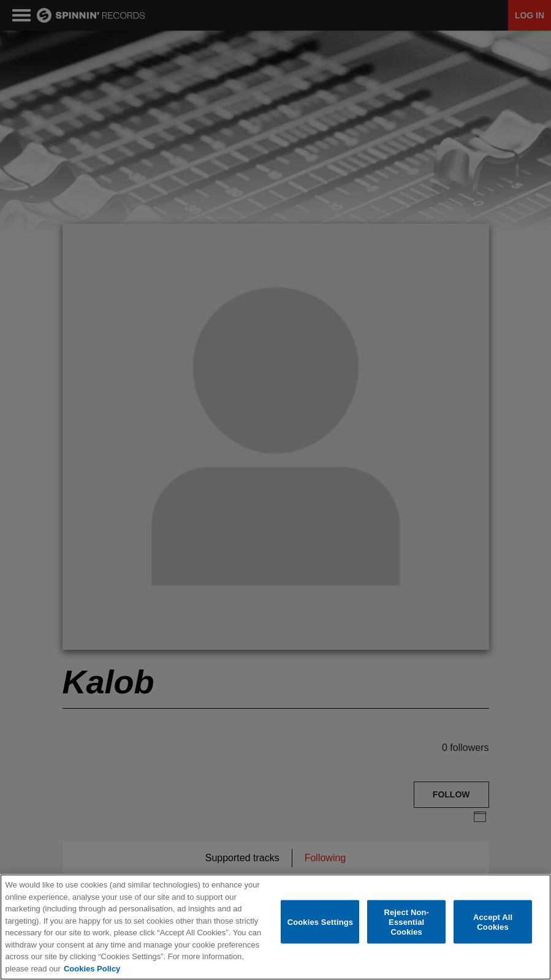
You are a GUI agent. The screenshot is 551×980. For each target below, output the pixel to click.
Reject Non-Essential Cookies (406, 922)
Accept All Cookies (493, 922)
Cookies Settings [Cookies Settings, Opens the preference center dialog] (321, 922)
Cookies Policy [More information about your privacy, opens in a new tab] (92, 969)
